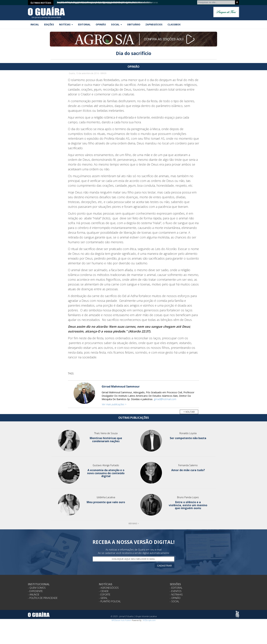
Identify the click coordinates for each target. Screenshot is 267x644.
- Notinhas (176, 595)
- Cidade (104, 591)
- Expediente (35, 591)
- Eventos (176, 591)
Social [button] (116, 24)
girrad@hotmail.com (165, 399)
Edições (49, 24)
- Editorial (176, 588)
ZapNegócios (154, 24)
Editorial (84, 24)
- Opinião (175, 598)
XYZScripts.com (149, 620)
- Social (174, 601)
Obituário (134, 24)
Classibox (174, 24)
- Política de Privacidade (43, 598)
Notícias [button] (66, 24)
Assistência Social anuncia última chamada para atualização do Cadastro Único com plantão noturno (101, 2)
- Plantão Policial (110, 601)
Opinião (101, 24)
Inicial (35, 24)
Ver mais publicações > (114, 404)
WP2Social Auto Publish (121, 620)
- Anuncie (34, 595)
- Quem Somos (37, 588)
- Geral (103, 598)
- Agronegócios (109, 588)
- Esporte (105, 595)
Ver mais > (134, 523)
